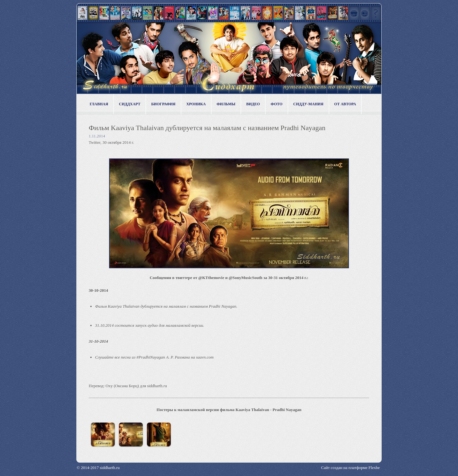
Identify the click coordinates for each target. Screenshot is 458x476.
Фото (277, 104)
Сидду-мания (308, 104)
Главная (99, 104)
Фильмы (226, 104)
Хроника (196, 104)
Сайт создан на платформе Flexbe (350, 468)
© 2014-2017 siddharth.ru (98, 468)
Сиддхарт (130, 104)
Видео (253, 104)
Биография (163, 104)
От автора (345, 104)
